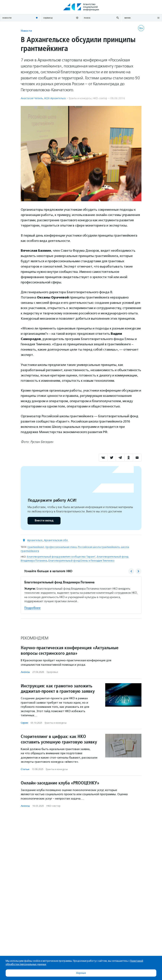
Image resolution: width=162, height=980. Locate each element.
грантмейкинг (36, 547)
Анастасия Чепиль (32, 98)
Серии (24, 723)
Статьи (25, 769)
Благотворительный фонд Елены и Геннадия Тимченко (81, 561)
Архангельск (35, 540)
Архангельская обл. (56, 540)
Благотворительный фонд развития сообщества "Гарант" (61, 557)
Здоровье (52, 672)
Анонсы (25, 672)
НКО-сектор (100, 98)
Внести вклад (44, 521)
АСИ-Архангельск (55, 98)
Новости (26, 31)
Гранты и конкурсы (80, 98)
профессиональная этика (61, 547)
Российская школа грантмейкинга (99, 547)
